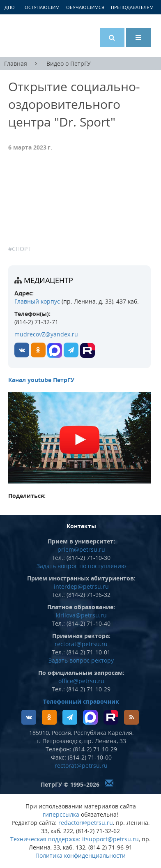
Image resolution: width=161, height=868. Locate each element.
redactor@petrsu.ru (86, 823)
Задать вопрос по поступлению (81, 566)
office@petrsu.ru (81, 681)
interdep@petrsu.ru (81, 586)
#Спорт (20, 249)
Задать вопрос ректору (81, 660)
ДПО (10, 7)
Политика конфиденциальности (80, 855)
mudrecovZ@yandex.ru (46, 334)
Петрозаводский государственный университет (39, 36)
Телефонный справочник (81, 701)
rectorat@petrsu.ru (81, 644)
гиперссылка (61, 814)
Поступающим (40, 7)
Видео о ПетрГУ (69, 63)
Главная (16, 63)
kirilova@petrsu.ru (81, 615)
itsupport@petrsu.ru (110, 839)
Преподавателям (132, 7)
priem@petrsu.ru (81, 549)
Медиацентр (48, 280)
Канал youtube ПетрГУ (41, 380)
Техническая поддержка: (45, 839)
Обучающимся (85, 7)
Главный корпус (37, 301)
